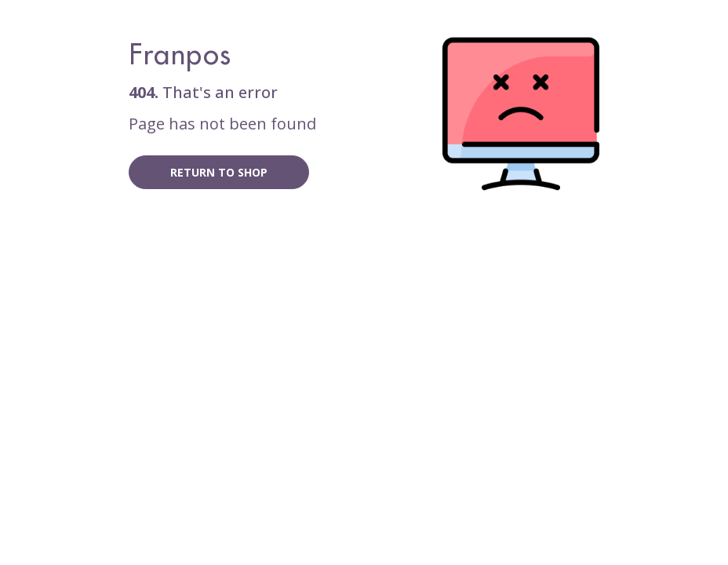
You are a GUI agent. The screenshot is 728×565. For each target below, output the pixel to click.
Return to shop (219, 172)
